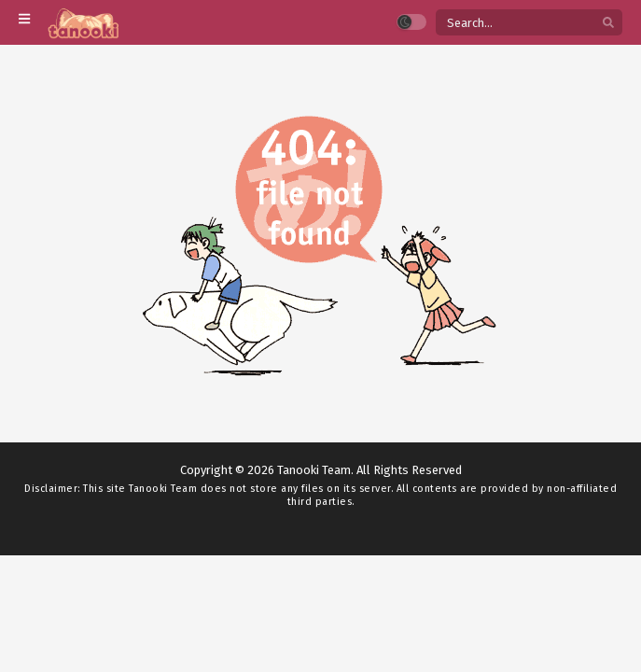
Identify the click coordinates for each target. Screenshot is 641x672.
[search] (608, 23)
